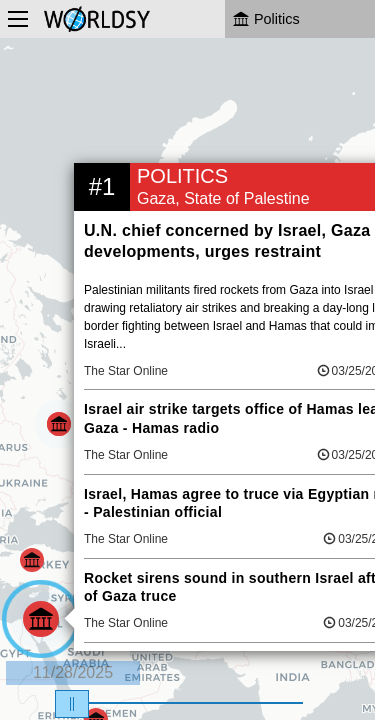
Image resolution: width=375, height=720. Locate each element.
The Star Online (126, 371)
